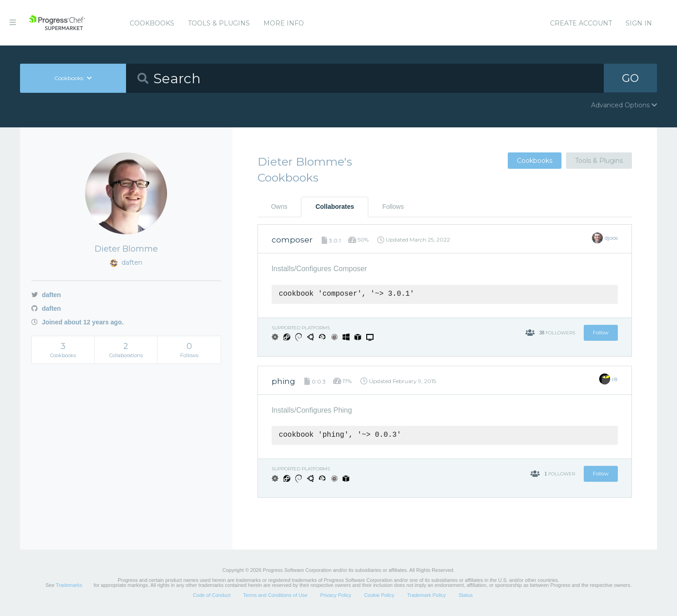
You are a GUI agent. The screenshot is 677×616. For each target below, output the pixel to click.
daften (46, 295)
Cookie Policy (379, 595)
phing (283, 381)
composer (292, 240)
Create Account (581, 23)
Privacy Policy (336, 595)
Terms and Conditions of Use (275, 595)
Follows (393, 207)
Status (466, 595)
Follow (601, 333)
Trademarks (69, 585)
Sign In (639, 23)
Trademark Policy (427, 595)
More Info (284, 23)
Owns (279, 207)
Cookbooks (152, 23)
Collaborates (335, 207)
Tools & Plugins (219, 23)
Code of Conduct (212, 595)
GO (631, 78)
